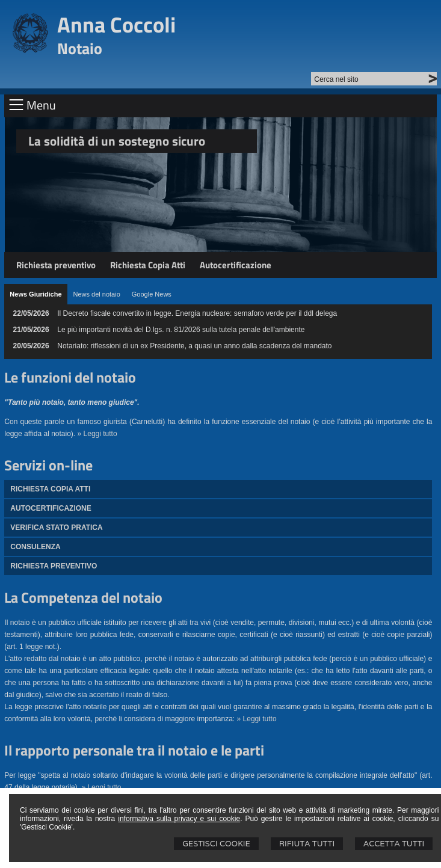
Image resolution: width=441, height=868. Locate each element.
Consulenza (35, 547)
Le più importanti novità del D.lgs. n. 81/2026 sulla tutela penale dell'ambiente (181, 330)
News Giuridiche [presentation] (35, 294)
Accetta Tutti (394, 844)
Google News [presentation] (152, 294)
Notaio (80, 48)
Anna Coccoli (116, 24)
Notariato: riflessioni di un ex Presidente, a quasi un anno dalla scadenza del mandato (194, 346)
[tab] (35, 294)
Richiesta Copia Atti (148, 265)
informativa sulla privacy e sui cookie (179, 819)
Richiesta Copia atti (50, 489)
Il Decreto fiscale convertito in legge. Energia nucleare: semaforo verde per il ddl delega (197, 313)
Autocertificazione (236, 265)
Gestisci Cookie (216, 844)
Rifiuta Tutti (307, 844)
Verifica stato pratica (56, 528)
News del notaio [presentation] (97, 294)
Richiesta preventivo (56, 265)
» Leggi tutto (97, 434)
